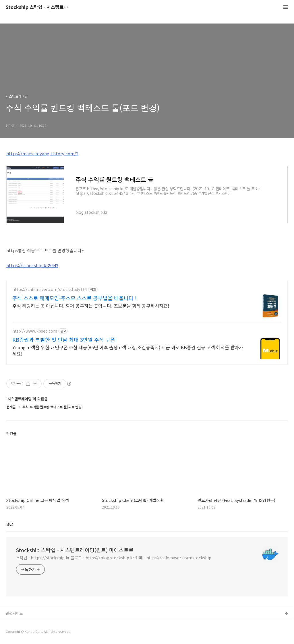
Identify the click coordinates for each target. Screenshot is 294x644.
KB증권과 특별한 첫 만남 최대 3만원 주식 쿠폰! (65, 340)
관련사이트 (14, 613)
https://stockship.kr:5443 (32, 265)
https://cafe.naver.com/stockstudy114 (50, 289)
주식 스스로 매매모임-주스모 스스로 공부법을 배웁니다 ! (75, 298)
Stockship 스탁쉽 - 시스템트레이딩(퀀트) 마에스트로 (37, 7)
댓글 (10, 524)
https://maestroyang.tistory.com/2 (42, 153)
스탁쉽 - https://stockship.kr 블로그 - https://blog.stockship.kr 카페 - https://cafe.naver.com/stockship (114, 558)
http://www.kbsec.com (35, 331)
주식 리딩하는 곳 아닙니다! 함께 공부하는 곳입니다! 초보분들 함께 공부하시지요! (91, 305)
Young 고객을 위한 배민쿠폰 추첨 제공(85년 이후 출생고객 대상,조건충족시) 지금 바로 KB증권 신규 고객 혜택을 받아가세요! (128, 350)
